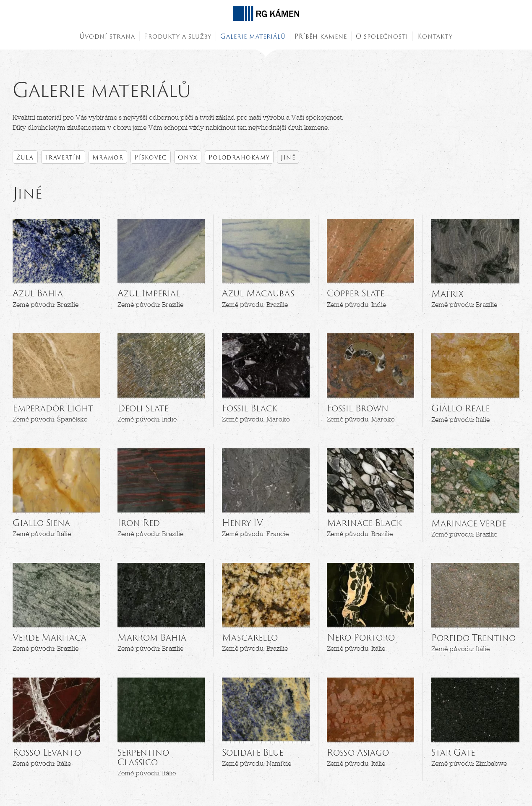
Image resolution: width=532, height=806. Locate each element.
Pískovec (151, 157)
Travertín (63, 157)
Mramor (108, 157)
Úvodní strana (107, 36)
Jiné (288, 157)
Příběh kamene (321, 36)
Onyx (188, 157)
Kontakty (435, 36)
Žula (25, 157)
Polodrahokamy (239, 157)
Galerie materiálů (253, 36)
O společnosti (382, 36)
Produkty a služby (178, 36)
